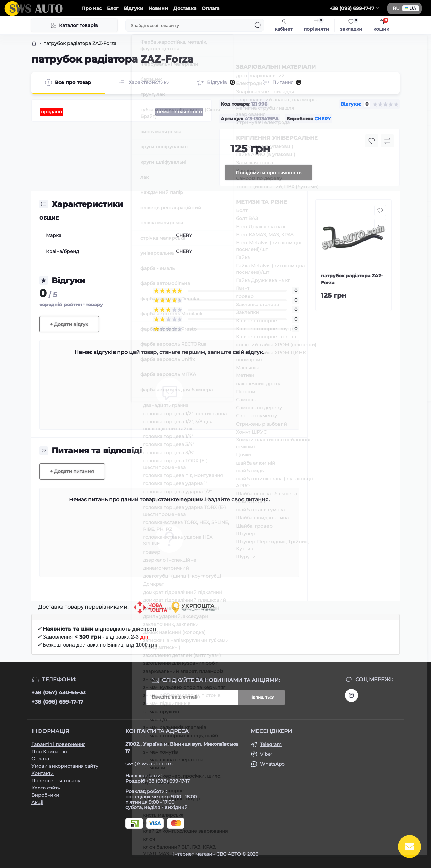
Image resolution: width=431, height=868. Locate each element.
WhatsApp (272, 764)
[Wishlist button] (372, 141)
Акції (37, 802)
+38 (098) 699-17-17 (57, 702)
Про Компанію (49, 752)
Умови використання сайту (65, 766)
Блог (113, 8)
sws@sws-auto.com (149, 764)
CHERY (323, 119)
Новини (158, 8)
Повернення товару (56, 781)
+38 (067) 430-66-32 (58, 693)
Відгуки (133, 8)
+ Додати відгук (69, 324)
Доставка (185, 8)
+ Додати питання (72, 471)
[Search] (258, 25)
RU (396, 8)
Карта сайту (46, 788)
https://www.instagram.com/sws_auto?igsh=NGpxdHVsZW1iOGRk (351, 695)
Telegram (271, 744)
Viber (266, 754)
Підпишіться (261, 697)
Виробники (45, 795)
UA (411, 8)
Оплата (211, 8)
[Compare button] (387, 141)
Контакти (43, 773)
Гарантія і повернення (58, 744)
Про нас (92, 8)
